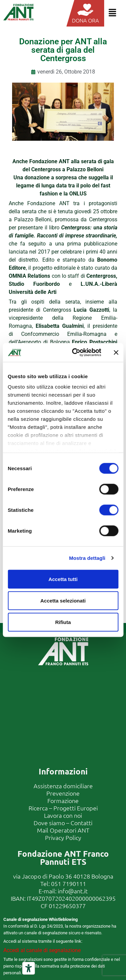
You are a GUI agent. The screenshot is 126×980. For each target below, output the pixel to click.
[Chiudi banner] (116, 352)
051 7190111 (69, 883)
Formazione (63, 800)
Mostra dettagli (87, 558)
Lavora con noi (63, 815)
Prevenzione (63, 793)
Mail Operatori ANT (63, 830)
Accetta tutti (63, 579)
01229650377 (67, 906)
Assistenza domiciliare (63, 786)
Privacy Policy (63, 837)
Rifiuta (63, 622)
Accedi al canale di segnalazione (42, 950)
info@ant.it (73, 891)
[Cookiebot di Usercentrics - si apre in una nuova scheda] (75, 353)
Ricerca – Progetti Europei (63, 808)
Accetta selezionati (63, 600)
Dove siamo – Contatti (63, 823)
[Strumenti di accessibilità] (29, 968)
